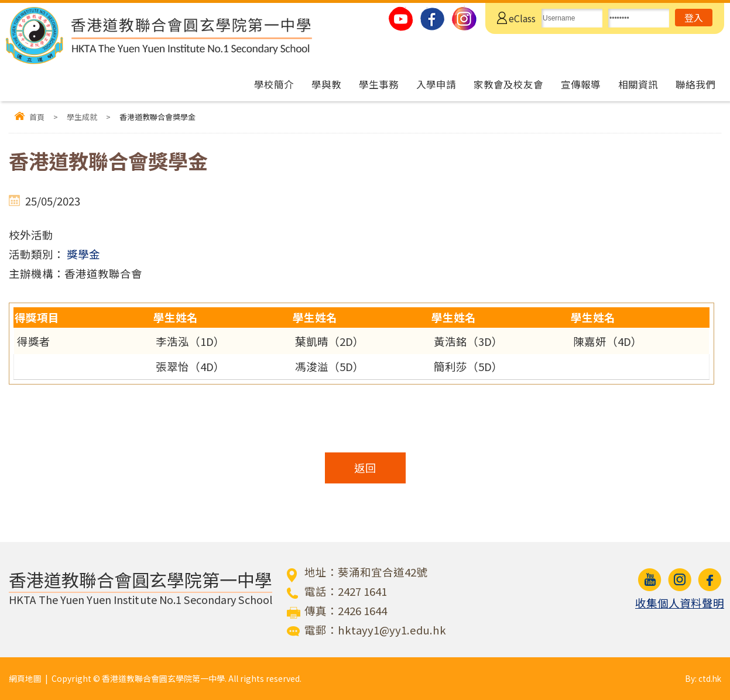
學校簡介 (274, 84)
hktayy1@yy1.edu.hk (392, 630)
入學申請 (436, 84)
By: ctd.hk (702, 678)
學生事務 (379, 84)
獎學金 (83, 254)
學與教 (326, 84)
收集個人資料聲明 (680, 603)
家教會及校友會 (508, 84)
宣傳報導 (581, 84)
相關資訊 (638, 84)
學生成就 (82, 117)
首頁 (37, 117)
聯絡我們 (695, 84)
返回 (365, 468)
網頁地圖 (25, 678)
